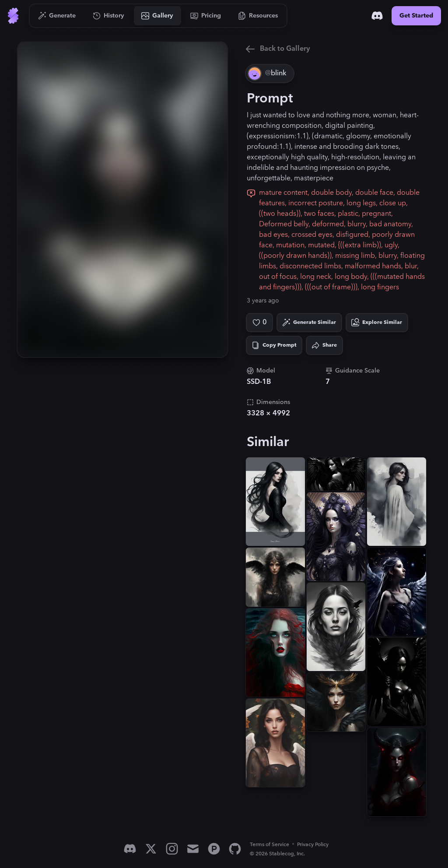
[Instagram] (172, 849)
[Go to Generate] (57, 16)
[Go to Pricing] (206, 16)
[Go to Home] (13, 16)
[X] (151, 849)
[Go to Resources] (258, 16)
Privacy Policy (313, 845)
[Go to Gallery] (157, 16)
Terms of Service (269, 845)
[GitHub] (235, 849)
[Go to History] (109, 16)
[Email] (193, 849)
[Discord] (377, 16)
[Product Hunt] (214, 849)
